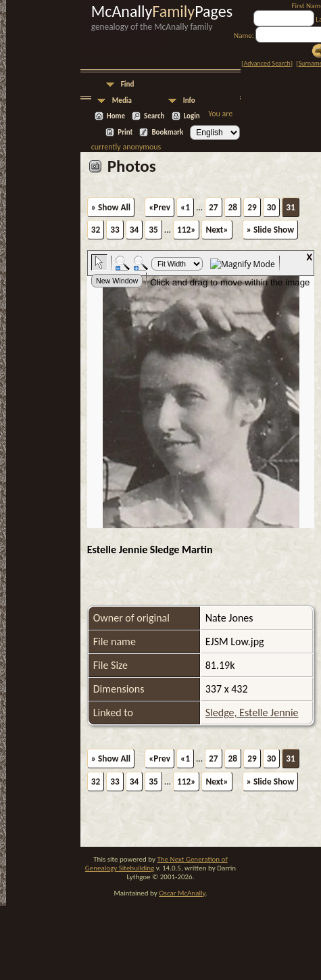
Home (116, 116)
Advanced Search (267, 63)
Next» (217, 230)
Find (128, 84)
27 (214, 207)
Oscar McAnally (182, 893)
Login (192, 116)
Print (125, 132)
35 (153, 230)
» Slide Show (270, 230)
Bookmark (167, 132)
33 (115, 230)
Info (189, 100)
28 (233, 207)
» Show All (111, 207)
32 (96, 230)
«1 (185, 207)
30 (272, 207)
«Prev (159, 207)
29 (252, 207)
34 (134, 230)
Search (154, 116)
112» (186, 230)
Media (122, 100)
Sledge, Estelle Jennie (252, 713)
